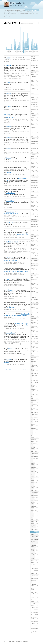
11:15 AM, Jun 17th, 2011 (11, 249)
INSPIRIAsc (9, 257)
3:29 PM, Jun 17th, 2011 (11, 132)
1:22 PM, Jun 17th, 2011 (11, 226)
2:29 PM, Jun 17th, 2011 (11, 217)
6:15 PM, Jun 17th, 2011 (11, 110)
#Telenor (7, 114)
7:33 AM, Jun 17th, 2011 (11, 319)
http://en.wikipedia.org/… (12, 213)
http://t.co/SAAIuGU (10, 260)
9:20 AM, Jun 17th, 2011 (11, 309)
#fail (10, 325)
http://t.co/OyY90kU (22, 234)
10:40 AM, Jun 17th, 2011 (11, 297)
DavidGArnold (25, 314)
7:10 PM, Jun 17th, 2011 (11, 60)
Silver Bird (22, 100)
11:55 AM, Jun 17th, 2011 (11, 262)
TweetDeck (23, 249)
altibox (8, 82)
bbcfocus (9, 172)
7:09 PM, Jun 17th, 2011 (11, 89)
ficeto (17, 242)
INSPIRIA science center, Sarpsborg (14, 237)
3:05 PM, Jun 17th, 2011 (11, 185)
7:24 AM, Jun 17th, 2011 (11, 355)
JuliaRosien (9, 223)
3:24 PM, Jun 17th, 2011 (11, 174)
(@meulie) (20, 3)
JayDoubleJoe (22, 179)
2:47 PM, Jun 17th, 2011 (11, 196)
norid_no (8, 279)
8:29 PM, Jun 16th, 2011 (11, 340)
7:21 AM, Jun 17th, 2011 (11, 365)
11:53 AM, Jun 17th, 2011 (11, 273)
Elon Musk (10, 13)
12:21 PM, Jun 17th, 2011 (11, 236)
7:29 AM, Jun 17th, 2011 (11, 329)
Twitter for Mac (24, 74)
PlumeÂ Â (22, 60)
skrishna (8, 94)
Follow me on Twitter (32, 10)
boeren (8, 58)
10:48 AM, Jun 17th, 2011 (11, 284)
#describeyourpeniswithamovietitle (15, 315)
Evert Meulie (12, 641)
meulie (8, 180)
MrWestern (18, 325)
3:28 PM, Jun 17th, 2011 (11, 143)
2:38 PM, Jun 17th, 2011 (11, 206)
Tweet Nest (25, 641)
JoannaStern (10, 201)
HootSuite (22, 340)
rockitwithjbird (10, 212)
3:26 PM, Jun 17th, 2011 (11, 152)
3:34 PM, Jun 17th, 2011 (11, 119)
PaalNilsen (9, 290)
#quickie (7, 363)
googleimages (10, 307)
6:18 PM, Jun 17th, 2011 (11, 100)
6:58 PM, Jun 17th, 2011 (11, 74)
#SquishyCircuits (22, 271)
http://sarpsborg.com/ (21, 323)
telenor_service (10, 117)
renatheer (11, 348)
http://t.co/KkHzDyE (10, 271)
